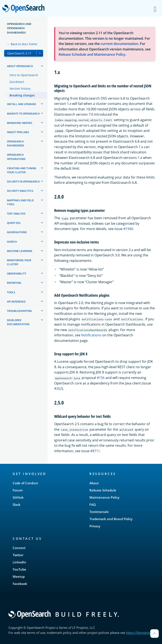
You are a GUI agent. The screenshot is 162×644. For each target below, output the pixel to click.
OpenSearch (25, 9)
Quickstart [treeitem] (17, 82)
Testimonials (99, 512)
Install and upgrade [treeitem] (22, 104)
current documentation (119, 44)
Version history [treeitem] (20, 89)
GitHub (18, 497)
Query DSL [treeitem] (14, 223)
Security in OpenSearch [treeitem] (23, 182)
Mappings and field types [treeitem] (20, 202)
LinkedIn (19, 562)
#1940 (128, 229)
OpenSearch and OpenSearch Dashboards (19, 28)
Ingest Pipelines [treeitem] (18, 132)
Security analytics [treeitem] (20, 191)
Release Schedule (103, 490)
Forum (18, 490)
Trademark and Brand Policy (111, 519)
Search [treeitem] (12, 242)
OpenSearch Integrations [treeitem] (16, 157)
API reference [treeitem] (16, 302)
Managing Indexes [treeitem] (20, 123)
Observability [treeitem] (17, 274)
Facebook (20, 584)
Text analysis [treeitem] (16, 214)
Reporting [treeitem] (14, 283)
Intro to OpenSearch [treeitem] (24, 75)
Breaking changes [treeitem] (22, 95)
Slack (17, 505)
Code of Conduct (25, 483)
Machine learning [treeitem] (20, 251)
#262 (58, 388)
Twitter (18, 555)
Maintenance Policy (104, 497)
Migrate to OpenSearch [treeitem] (23, 114)
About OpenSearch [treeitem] (20, 66)
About (94, 483)
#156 (101, 378)
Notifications (91, 335)
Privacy (95, 526)
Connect (19, 548)
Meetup (19, 576)
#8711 (95, 451)
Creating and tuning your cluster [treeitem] (22, 170)
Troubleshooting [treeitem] (19, 311)
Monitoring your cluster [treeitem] (19, 262)
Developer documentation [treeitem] (18, 322)
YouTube (19, 569)
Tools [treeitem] (11, 292)
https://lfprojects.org (141, 633)
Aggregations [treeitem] (17, 232)
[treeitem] (42, 66)
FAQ (93, 505)
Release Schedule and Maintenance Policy (92, 54)
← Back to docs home (22, 44)
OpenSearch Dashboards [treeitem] (16, 143)
